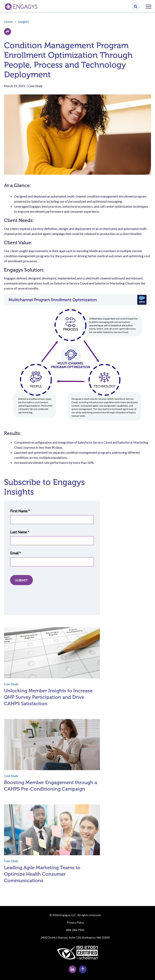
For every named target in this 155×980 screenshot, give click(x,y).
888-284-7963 (75, 930)
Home (8, 22)
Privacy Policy (75, 922)
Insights (23, 22)
